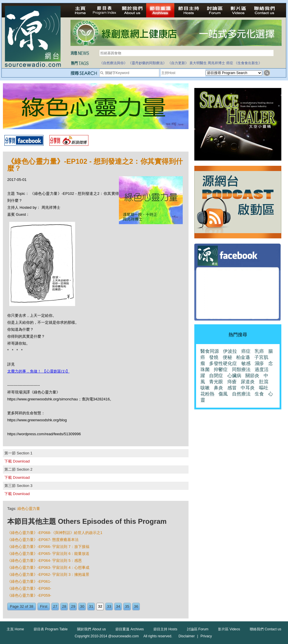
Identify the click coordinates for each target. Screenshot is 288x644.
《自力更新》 (178, 63)
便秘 (227, 357)
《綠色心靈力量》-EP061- (29, 581)
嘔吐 (264, 388)
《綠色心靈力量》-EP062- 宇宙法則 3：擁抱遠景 (48, 574)
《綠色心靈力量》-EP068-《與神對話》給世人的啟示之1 (55, 533)
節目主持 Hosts (165, 629)
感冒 (232, 388)
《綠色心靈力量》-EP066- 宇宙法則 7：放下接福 (48, 547)
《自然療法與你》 (113, 63)
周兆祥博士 (216, 63)
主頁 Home (15, 629)
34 (118, 606)
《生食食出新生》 (248, 63)
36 (136, 606)
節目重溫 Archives (129, 629)
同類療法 (241, 369)
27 (55, 606)
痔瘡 (232, 382)
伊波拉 (230, 351)
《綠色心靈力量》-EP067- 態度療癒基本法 (43, 540)
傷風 (223, 394)
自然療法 (241, 394)
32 (100, 606)
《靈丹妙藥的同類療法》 (147, 63)
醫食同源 (210, 351)
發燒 (214, 357)
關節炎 (252, 376)
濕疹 (259, 363)
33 (109, 606)
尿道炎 (248, 382)
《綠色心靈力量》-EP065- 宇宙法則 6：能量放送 (48, 554)
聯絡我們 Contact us (266, 629)
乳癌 (259, 351)
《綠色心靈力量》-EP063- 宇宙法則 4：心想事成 (48, 567)
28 (64, 606)
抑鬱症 (221, 369)
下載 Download (17, 461)
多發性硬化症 (223, 363)
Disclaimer (186, 636)
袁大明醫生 (198, 63)
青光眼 (216, 382)
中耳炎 (248, 388)
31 (91, 606)
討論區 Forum (198, 629)
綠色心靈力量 (29, 509)
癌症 (230, 63)
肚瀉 (264, 382)
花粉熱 (207, 394)
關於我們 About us (92, 629)
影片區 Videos (229, 629)
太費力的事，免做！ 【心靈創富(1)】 (38, 371)
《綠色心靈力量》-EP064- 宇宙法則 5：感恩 (45, 561)
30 (82, 606)
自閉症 (216, 376)
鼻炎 (218, 388)
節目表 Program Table (51, 629)
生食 (259, 394)
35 (127, 606)
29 (73, 606)
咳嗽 (205, 388)
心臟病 (234, 376)
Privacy (206, 636)
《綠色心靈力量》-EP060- (29, 588)
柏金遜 (243, 357)
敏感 (246, 363)
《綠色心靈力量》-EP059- (29, 595)
